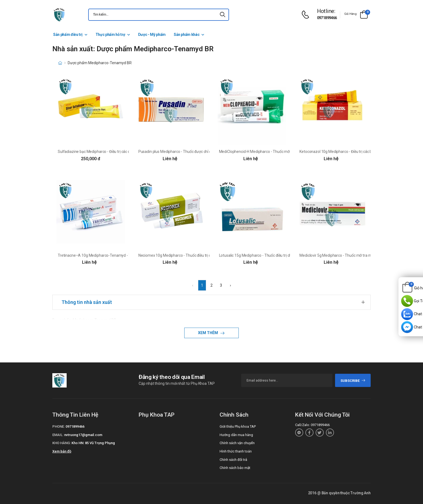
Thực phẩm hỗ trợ (110, 35)
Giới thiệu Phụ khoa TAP (238, 426)
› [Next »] (230, 285)
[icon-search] (223, 15)
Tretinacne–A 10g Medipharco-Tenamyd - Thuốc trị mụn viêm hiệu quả (117, 255)
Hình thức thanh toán (236, 451)
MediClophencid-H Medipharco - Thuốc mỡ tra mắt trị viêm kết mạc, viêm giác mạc (287, 152)
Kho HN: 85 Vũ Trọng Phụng (93, 443)
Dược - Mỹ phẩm (152, 35)
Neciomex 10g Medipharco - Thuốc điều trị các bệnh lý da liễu (188, 255)
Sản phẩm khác (187, 35)
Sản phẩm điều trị (68, 35)
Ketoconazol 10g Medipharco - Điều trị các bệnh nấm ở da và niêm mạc (358, 152)
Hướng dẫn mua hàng (236, 435)
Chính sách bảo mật (235, 468)
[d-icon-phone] (307, 15)
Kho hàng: (62, 443)
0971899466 (327, 18)
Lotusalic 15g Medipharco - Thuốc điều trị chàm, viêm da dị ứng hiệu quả (278, 255)
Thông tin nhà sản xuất (87, 302)
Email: (58, 435)
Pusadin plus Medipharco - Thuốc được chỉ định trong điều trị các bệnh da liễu (202, 152)
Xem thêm (208, 333)
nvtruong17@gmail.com (83, 435)
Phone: (59, 426)
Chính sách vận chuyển (237, 443)
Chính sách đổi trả (233, 460)
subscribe (353, 381)
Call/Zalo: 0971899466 (312, 425)
